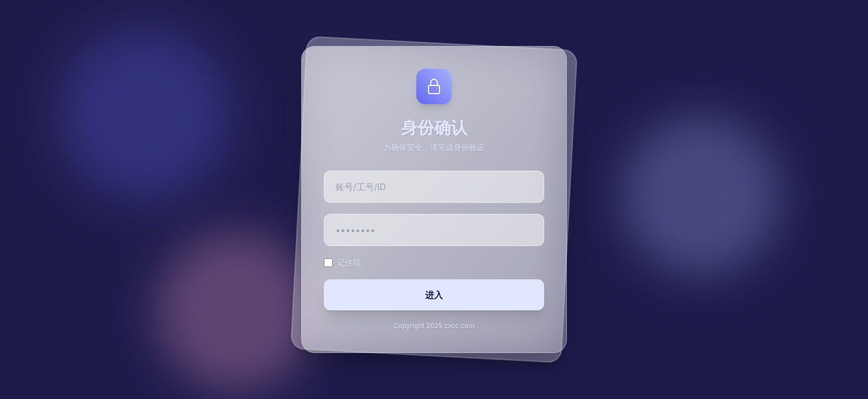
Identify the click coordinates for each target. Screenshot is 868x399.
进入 (434, 295)
